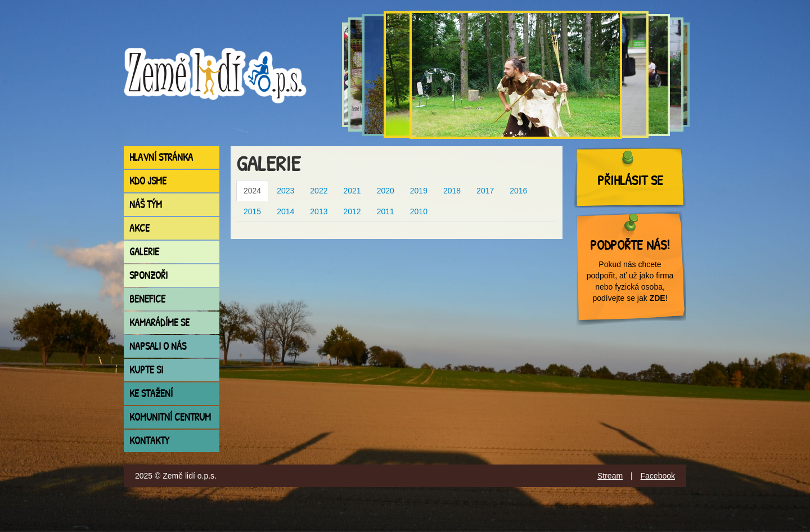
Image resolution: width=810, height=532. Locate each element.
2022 (319, 191)
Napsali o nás (158, 346)
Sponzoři (148, 275)
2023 (285, 191)
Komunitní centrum (170, 417)
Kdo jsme (148, 181)
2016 (518, 191)
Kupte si (146, 370)
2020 (386, 191)
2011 (386, 211)
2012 (352, 211)
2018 (452, 191)
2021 (352, 191)
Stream (610, 476)
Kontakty (149, 441)
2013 (319, 211)
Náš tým (146, 204)
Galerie (144, 252)
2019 (419, 191)
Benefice (147, 299)
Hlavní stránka (161, 157)
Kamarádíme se (159, 323)
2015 (252, 211)
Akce (139, 228)
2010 (419, 211)
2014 (285, 211)
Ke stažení (151, 393)
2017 (485, 191)
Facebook (658, 476)
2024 (252, 191)
